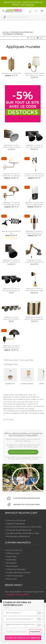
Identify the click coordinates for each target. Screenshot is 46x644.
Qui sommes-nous (14, 550)
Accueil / (6, 32)
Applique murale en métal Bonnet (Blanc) (11, 175)
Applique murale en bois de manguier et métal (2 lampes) (34, 147)
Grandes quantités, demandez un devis (23, 533)
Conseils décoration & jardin (18, 572)
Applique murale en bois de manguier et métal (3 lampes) (11, 291)
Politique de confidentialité (18, 536)
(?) (22, 613)
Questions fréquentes (16, 524)
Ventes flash (11, 556)
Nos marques (12, 566)
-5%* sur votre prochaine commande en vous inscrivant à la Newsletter (23, 434)
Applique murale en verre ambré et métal (34, 290)
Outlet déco (11, 560)
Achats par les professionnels (19, 530)
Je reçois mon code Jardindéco (23, 452)
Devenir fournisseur (15, 576)
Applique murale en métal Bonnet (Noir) (11, 347)
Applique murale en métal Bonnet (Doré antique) (11, 204)
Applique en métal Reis (11, 73)
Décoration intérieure (22, 32)
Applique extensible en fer (11, 232)
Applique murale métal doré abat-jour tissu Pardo (34, 75)
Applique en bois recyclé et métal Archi (34, 261)
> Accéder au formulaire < (17, 594)
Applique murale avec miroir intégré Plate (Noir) (34, 204)
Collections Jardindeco (16, 569)
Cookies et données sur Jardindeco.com (17, 604)
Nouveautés (11, 563)
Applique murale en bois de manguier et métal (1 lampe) (11, 262)
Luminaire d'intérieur (13, 34)
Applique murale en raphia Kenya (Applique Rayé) (34, 319)
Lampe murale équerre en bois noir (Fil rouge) (34, 175)
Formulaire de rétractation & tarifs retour (24, 527)
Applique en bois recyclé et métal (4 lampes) (11, 319)
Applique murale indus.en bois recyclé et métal (11, 147)
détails (8, 608)
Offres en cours (13, 553)
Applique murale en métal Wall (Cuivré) (34, 232)
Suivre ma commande (16, 520)
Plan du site (11, 579)
